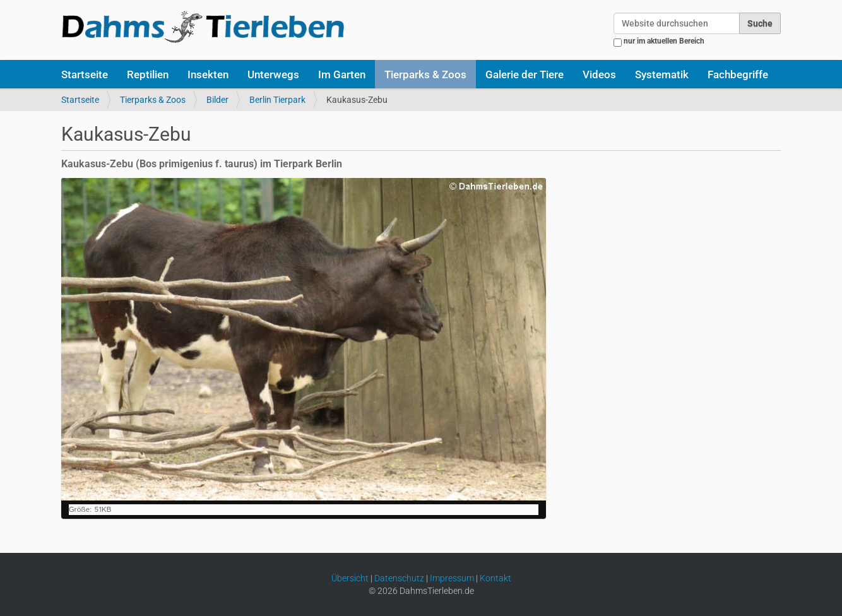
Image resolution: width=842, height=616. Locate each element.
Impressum (452, 578)
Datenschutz (399, 578)
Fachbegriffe (738, 74)
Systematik (662, 74)
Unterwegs (273, 74)
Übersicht (350, 578)
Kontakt (495, 578)
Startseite (85, 74)
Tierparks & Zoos (425, 74)
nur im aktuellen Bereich (664, 41)
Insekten (208, 74)
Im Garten (342, 74)
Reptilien (148, 74)
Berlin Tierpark (277, 100)
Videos (599, 74)
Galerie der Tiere (525, 74)
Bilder (217, 100)
